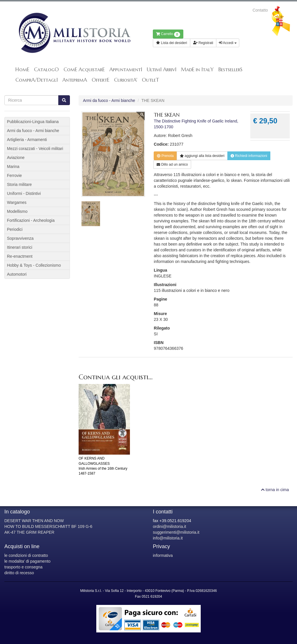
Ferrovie (14, 175)
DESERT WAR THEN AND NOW (34, 521)
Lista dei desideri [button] (172, 43)
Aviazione (16, 158)
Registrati (203, 43)
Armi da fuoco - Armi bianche (109, 100)
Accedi (228, 43)
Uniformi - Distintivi (24, 193)
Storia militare (19, 184)
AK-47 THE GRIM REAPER (29, 532)
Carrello (168, 34)
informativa (163, 555)
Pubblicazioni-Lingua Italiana (33, 122)
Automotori (17, 274)
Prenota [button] (165, 156)
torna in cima (275, 490)
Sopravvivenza (20, 238)
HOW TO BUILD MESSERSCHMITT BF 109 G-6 (48, 526)
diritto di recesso (19, 573)
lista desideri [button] (202, 156)
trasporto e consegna (23, 567)
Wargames (17, 202)
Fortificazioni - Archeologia (31, 220)
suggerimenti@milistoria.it (176, 532)
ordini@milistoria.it (170, 526)
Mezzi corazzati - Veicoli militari (35, 149)
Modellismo (17, 211)
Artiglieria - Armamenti (27, 140)
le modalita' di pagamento (27, 561)
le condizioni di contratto (26, 555)
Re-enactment (20, 256)
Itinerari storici (20, 247)
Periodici (15, 229)
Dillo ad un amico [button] (172, 164)
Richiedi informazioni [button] (249, 156)
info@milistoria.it (168, 538)
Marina (13, 167)
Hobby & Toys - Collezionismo (34, 265)
